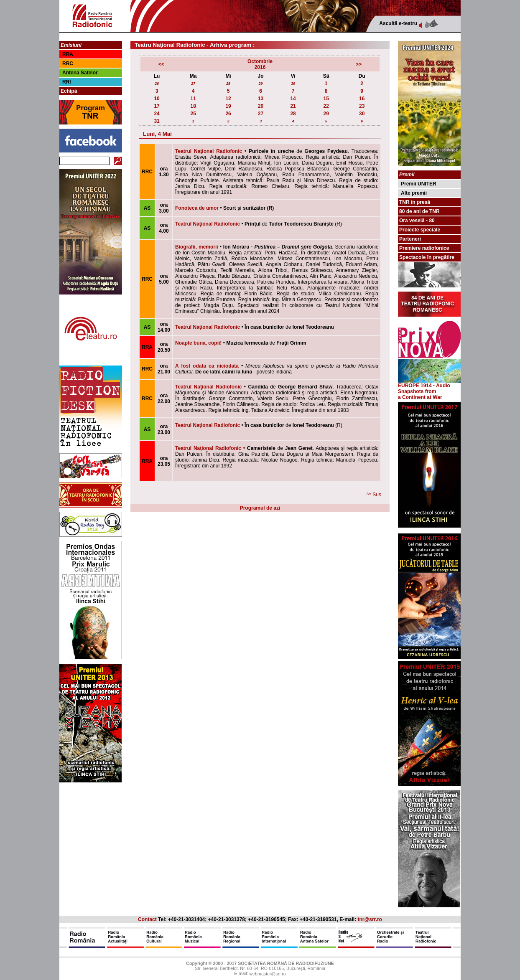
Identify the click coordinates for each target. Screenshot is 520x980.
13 (261, 99)
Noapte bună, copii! (198, 343)
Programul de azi (260, 508)
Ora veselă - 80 (417, 221)
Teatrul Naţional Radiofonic (209, 151)
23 (362, 106)
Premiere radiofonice (424, 248)
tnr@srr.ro (370, 919)
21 (293, 106)
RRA (68, 54)
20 (261, 106)
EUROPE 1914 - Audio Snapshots (429, 386)
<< (161, 64)
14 (293, 99)
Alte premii (414, 193)
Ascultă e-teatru (398, 23)
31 (157, 121)
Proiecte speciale (420, 230)
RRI (67, 82)
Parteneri (410, 239)
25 (193, 114)
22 (326, 106)
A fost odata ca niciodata (207, 366)
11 (193, 99)
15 (326, 99)
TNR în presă (415, 202)
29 (261, 84)
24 (157, 114)
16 (362, 99)
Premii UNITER (419, 184)
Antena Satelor (80, 73)
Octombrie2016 (260, 64)
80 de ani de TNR (419, 211)
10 (157, 99)
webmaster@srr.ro (267, 974)
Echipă (69, 91)
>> (359, 64)
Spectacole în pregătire (427, 257)
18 (193, 106)
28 (228, 84)
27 (193, 84)
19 (228, 106)
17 (157, 106)
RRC (68, 63)
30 (293, 84)
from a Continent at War (420, 394)
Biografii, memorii (197, 247)
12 (228, 99)
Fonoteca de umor (197, 208)
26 (157, 84)
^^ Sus (374, 495)
